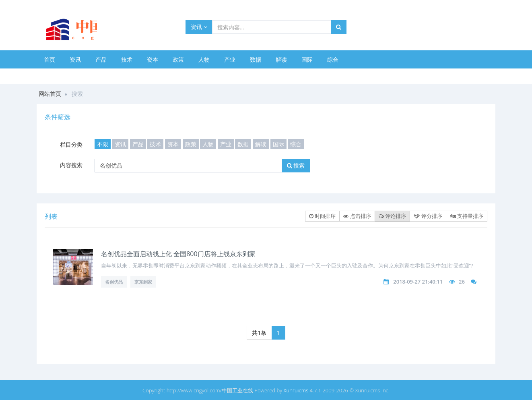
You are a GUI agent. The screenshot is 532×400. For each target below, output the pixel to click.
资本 (153, 59)
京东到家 (143, 282)
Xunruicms (296, 390)
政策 (178, 59)
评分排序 (428, 216)
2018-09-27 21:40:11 (418, 282)
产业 (230, 59)
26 (462, 282)
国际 (307, 59)
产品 (101, 59)
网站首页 (50, 94)
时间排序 (322, 216)
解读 (281, 59)
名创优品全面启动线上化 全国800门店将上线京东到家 (178, 254)
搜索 (296, 165)
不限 (103, 144)
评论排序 (392, 216)
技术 (127, 59)
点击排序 (357, 216)
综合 (333, 59)
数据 (256, 59)
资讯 (199, 27)
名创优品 (114, 282)
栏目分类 (71, 144)
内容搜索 (71, 165)
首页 (49, 59)
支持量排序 (467, 216)
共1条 (259, 333)
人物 (204, 59)
